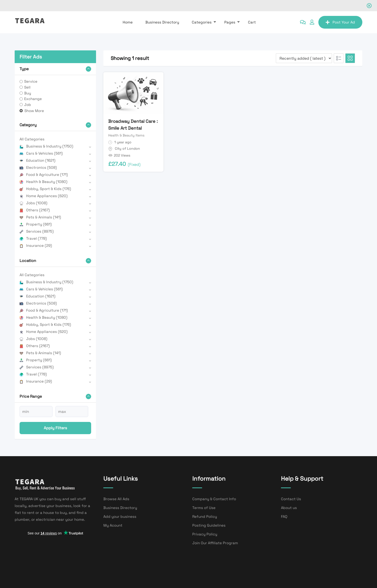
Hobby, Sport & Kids (45, 189)
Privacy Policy (205, 534)
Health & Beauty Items (126, 135)
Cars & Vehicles (41, 153)
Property (36, 224)
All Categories (32, 139)
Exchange (33, 99)
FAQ (284, 516)
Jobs (33, 203)
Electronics (38, 167)
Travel (33, 238)
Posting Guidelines (209, 525)
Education (38, 160)
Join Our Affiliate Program (215, 543)
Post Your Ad (340, 22)
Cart (252, 22)
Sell (27, 87)
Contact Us (291, 499)
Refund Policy (205, 516)
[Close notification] (369, 6)
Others (35, 210)
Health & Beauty (43, 182)
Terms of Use (204, 508)
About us (289, 508)
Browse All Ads (116, 499)
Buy (28, 93)
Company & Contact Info (214, 499)
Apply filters (55, 428)
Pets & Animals (40, 217)
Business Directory (162, 22)
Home (128, 22)
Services (37, 231)
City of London (127, 148)
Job (28, 105)
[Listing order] (304, 58)
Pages (230, 22)
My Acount (113, 525)
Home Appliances (44, 196)
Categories (202, 22)
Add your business (120, 516)
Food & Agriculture (44, 175)
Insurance (36, 245)
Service (31, 81)
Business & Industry (46, 146)
